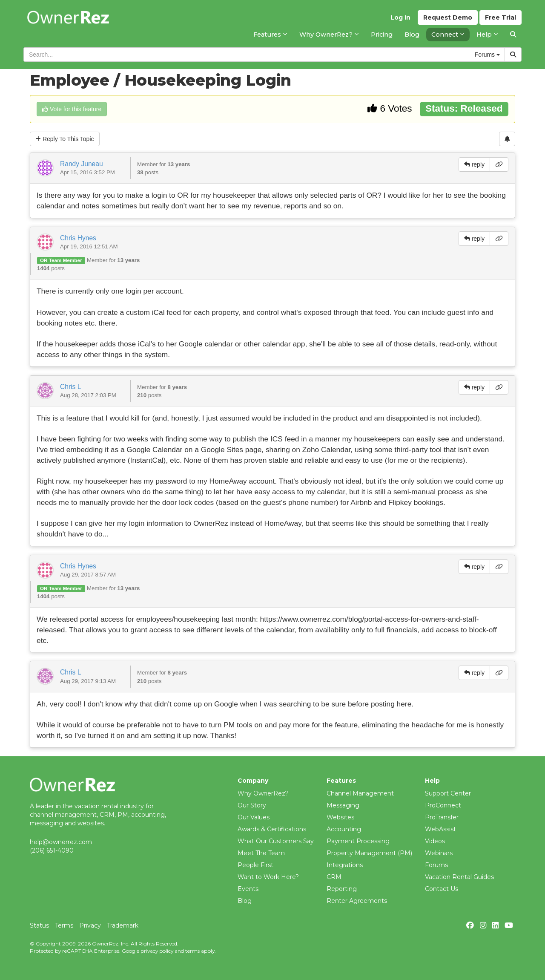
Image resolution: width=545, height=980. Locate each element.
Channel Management (360, 793)
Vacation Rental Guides (459, 877)
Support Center (448, 793)
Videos (435, 841)
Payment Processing (358, 841)
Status (39, 925)
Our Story (252, 805)
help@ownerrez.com (61, 842)
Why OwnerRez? (263, 793)
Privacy (90, 925)
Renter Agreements (357, 901)
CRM (334, 877)
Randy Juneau (82, 164)
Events (248, 889)
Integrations (345, 865)
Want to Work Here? (268, 877)
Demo (448, 17)
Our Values (254, 817)
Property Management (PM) (369, 853)
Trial (501, 17)
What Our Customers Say (276, 841)
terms (192, 951)
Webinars (439, 853)
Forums (436, 865)
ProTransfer (442, 817)
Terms (64, 925)
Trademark (123, 925)
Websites (340, 817)
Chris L (70, 387)
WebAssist (440, 829)
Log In (400, 17)
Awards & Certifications (272, 829)
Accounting (344, 829)
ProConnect (443, 805)
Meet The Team (261, 853)
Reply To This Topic (65, 139)
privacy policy (157, 951)
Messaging (343, 805)
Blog (245, 901)
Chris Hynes (78, 238)
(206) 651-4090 (52, 850)
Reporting (342, 889)
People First (255, 865)
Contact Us (442, 889)
